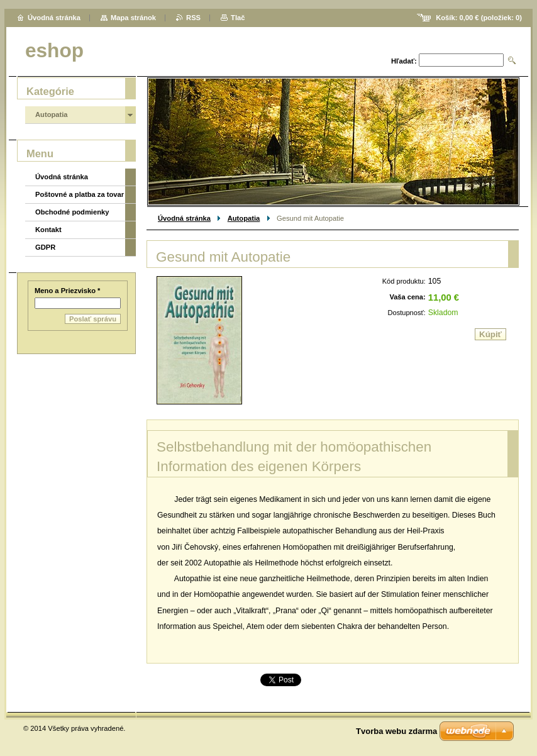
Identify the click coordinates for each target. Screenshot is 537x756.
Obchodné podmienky (72, 212)
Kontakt (48, 230)
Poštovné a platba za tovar (80, 194)
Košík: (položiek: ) (479, 18)
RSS (193, 18)
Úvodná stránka (184, 218)
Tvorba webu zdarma (396, 731)
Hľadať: (404, 61)
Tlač (238, 18)
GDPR (45, 247)
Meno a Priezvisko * (67, 291)
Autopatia (244, 218)
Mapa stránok (133, 18)
